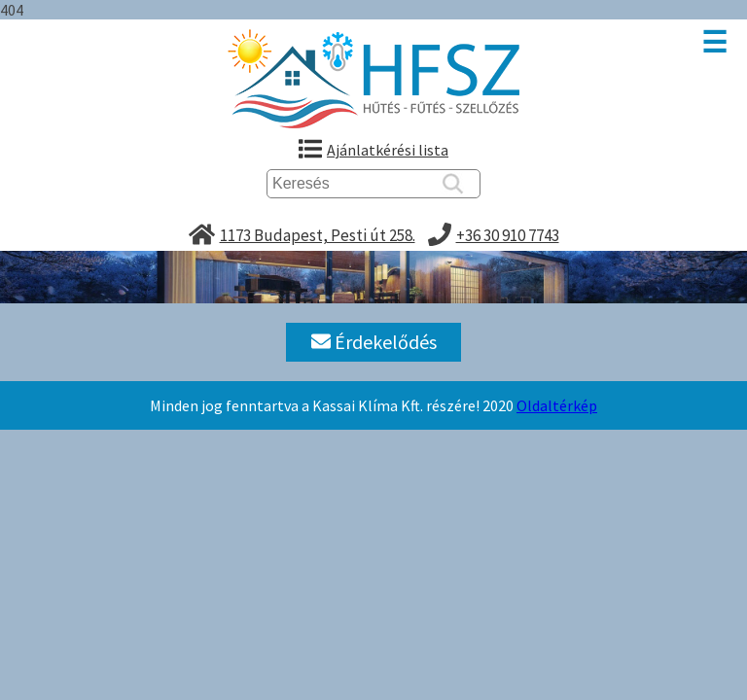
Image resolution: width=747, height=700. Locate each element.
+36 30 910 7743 (508, 235)
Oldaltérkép (557, 405)
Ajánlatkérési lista (388, 150)
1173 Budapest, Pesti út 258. (318, 235)
